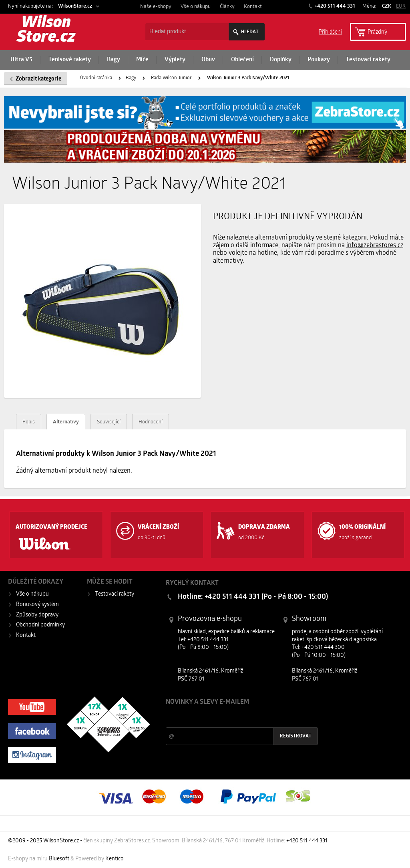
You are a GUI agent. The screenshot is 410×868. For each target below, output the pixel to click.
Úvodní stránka (96, 78)
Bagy (114, 60)
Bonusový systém (37, 605)
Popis (29, 422)
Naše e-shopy (156, 7)
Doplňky (281, 60)
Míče (142, 60)
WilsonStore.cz (75, 6)
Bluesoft (59, 859)
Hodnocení (151, 422)
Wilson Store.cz (46, 30)
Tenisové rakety (70, 60)
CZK (387, 6)
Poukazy (319, 60)
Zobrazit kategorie (38, 79)
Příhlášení (330, 31)
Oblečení (242, 60)
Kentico (115, 859)
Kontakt (253, 7)
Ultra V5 (21, 60)
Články (227, 7)
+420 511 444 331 (334, 6)
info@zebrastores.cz (375, 246)
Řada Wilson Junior (171, 78)
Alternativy (66, 422)
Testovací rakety (368, 60)
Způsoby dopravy (37, 615)
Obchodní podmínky (40, 625)
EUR (401, 6)
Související (109, 422)
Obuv (208, 60)
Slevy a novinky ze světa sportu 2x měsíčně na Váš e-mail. (234, 717)
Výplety (175, 60)
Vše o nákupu (196, 7)
